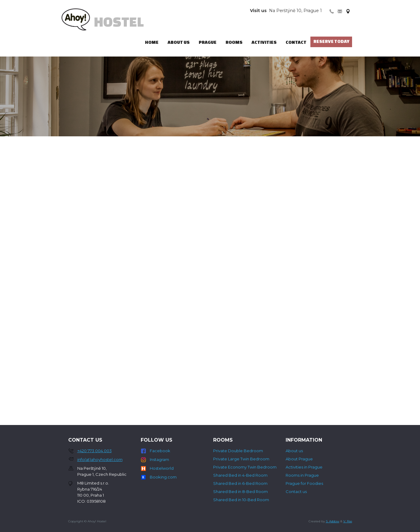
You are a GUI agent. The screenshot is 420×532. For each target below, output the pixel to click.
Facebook (160, 451)
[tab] (332, 11)
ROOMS (234, 42)
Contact (296, 42)
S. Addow (333, 521)
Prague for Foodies (304, 483)
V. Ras (348, 521)
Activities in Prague (304, 467)
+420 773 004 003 (95, 451)
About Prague (299, 459)
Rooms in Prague (302, 475)
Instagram (159, 459)
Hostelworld (162, 468)
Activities (264, 42)
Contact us (296, 491)
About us (294, 451)
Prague (208, 42)
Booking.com (163, 477)
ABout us (179, 42)
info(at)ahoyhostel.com (100, 459)
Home (152, 42)
